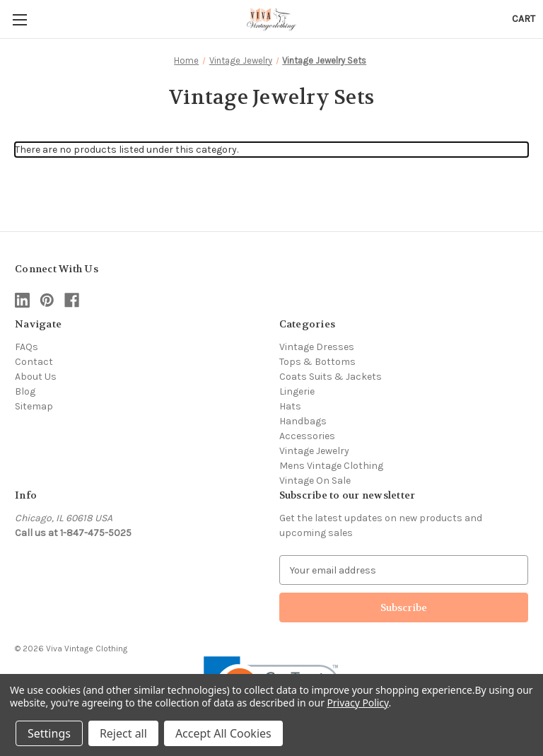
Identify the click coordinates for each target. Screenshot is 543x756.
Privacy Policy (357, 703)
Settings (49, 733)
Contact (34, 362)
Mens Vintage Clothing (331, 466)
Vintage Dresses (317, 347)
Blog (25, 391)
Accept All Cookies (223, 733)
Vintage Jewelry (314, 451)
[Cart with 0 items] (524, 19)
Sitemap (34, 406)
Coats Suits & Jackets (331, 377)
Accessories (307, 436)
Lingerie (297, 391)
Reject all (123, 733)
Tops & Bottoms (317, 362)
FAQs (27, 347)
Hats (290, 406)
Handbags (303, 421)
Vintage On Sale (315, 481)
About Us (36, 377)
